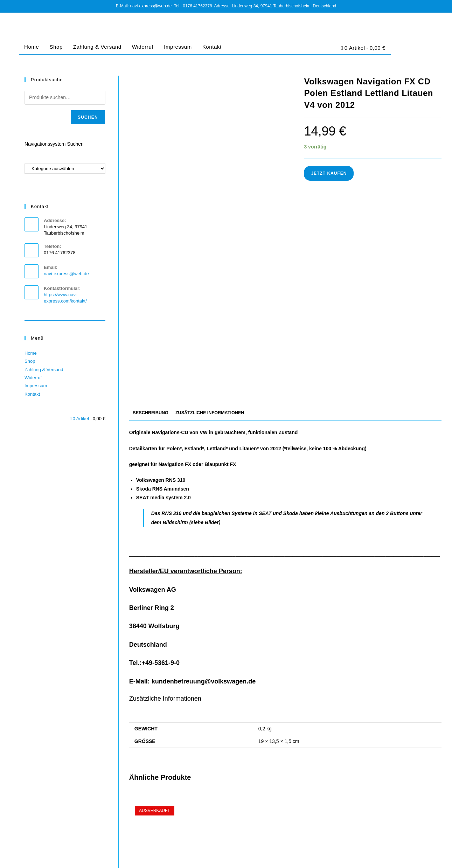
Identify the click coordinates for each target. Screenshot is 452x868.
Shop (56, 47)
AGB (331, 857)
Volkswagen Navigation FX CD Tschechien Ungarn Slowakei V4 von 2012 (285, 751)
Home (32, 47)
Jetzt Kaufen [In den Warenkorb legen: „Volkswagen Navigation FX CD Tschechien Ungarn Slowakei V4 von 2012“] (285, 794)
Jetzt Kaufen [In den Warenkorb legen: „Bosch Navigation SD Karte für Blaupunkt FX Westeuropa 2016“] (392, 794)
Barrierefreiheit (428, 857)
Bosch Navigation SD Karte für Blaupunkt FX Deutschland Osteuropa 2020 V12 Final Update (179, 754)
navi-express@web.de (66, 274)
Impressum (178, 47)
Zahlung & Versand (97, 47)
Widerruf (143, 47)
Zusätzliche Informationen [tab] (210, 248)
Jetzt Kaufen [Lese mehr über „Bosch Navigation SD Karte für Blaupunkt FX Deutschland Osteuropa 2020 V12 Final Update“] (179, 794)
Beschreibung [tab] (151, 248)
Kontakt (212, 47)
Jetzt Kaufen (329, 173)
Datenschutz (352, 857)
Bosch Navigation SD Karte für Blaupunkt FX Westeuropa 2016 (392, 751)
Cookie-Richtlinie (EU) (389, 857)
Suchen (88, 117)
